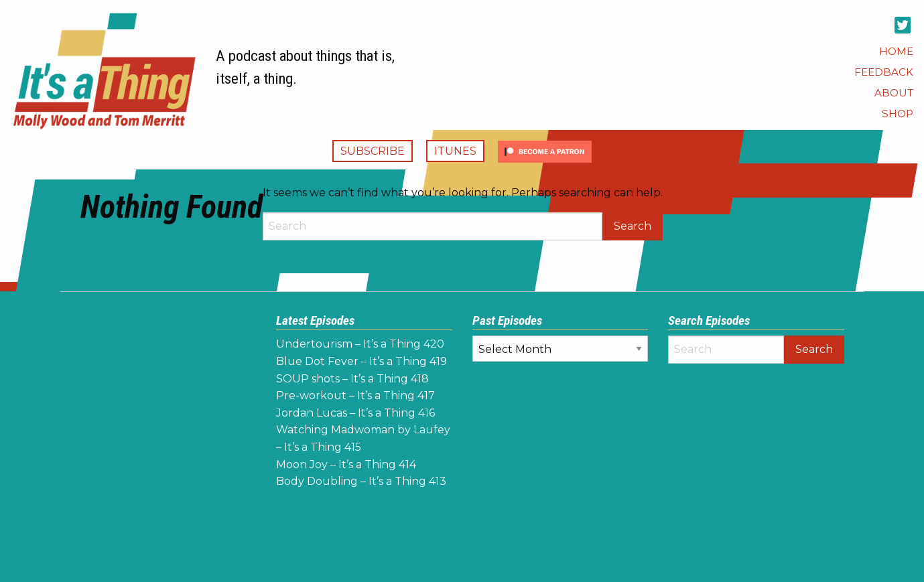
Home (896, 51)
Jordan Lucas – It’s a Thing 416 (355, 413)
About (894, 93)
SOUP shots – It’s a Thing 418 (352, 379)
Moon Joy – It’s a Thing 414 (346, 464)
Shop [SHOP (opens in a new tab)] (898, 114)
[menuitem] (896, 51)
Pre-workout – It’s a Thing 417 (355, 395)
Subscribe (373, 151)
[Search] (433, 226)
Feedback (884, 72)
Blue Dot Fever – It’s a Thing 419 (361, 361)
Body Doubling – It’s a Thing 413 (361, 481)
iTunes (455, 151)
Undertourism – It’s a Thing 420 (360, 344)
